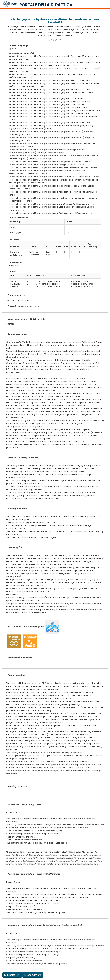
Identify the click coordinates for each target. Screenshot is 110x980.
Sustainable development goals (26, 626)
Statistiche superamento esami (26, 306)
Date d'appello (17, 295)
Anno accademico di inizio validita (27, 319)
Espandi (14, 265)
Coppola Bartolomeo (16, 253)
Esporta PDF (12, 975)
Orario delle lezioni (19, 301)
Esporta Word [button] (33, 975)
